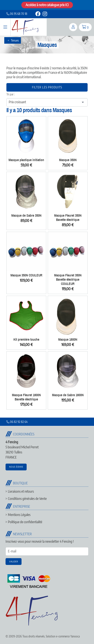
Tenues (15, 40)
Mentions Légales (19, 515)
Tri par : (11, 94)
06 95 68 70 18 (17, 14)
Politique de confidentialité (25, 522)
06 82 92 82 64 (17, 422)
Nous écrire (16, 467)
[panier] (85, 27)
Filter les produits (47, 87)
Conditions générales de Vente (27, 499)
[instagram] (45, 15)
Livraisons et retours (21, 491)
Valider (14, 561)
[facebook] (38, 15)
